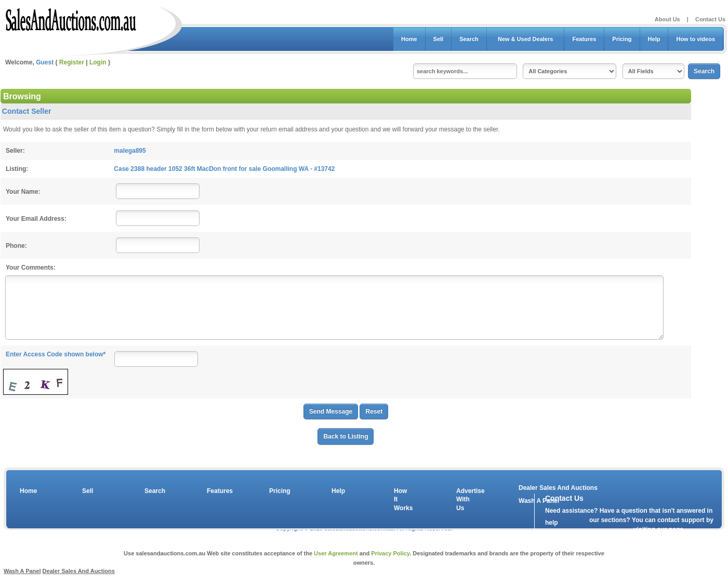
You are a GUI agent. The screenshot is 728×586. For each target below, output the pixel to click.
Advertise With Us (464, 500)
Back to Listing (346, 436)
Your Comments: (31, 268)
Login (98, 62)
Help (654, 39)
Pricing (622, 39)
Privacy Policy (390, 553)
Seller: (15, 151)
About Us (667, 19)
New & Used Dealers (526, 39)
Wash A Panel (22, 571)
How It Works (402, 500)
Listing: (17, 169)
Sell (439, 39)
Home (409, 39)
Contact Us (710, 19)
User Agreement (336, 553)
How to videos (696, 39)
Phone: (16, 246)
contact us (605, 532)
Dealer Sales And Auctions (558, 488)
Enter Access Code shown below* (56, 354)
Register (72, 62)
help (552, 523)
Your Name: (23, 192)
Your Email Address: (36, 219)
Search (469, 39)
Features (584, 39)
